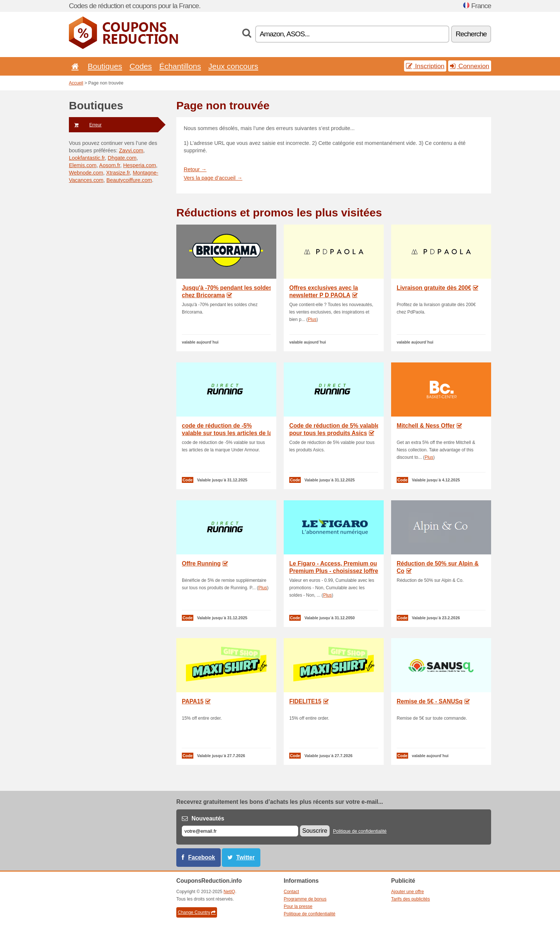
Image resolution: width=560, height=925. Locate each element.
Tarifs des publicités (411, 899)
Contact (291, 892)
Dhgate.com (122, 158)
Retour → (195, 169)
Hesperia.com (139, 165)
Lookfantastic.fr (87, 158)
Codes (141, 66)
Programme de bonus (305, 899)
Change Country (197, 912)
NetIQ (229, 892)
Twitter (246, 857)
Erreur (85, 125)
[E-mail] (240, 831)
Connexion (470, 66)
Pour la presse (298, 906)
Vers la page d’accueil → (213, 178)
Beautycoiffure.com (129, 180)
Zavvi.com (131, 150)
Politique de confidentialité (360, 831)
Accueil (76, 83)
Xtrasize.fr (118, 173)
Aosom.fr (110, 165)
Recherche (471, 34)
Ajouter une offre (408, 892)
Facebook (202, 857)
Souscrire (315, 831)
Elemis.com (83, 165)
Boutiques (105, 66)
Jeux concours (234, 66)
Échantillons (180, 66)
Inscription (425, 66)
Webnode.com (86, 173)
